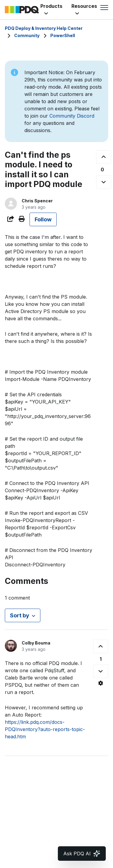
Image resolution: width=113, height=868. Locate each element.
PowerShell (63, 35)
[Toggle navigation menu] (104, 8)
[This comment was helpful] (101, 646)
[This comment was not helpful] (101, 671)
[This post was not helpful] (104, 182)
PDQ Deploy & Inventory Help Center (44, 28)
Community (27, 35)
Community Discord (72, 116)
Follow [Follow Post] (43, 219)
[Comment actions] (101, 683)
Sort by (20, 615)
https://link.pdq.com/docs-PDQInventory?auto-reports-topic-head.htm (45, 729)
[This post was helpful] (104, 157)
